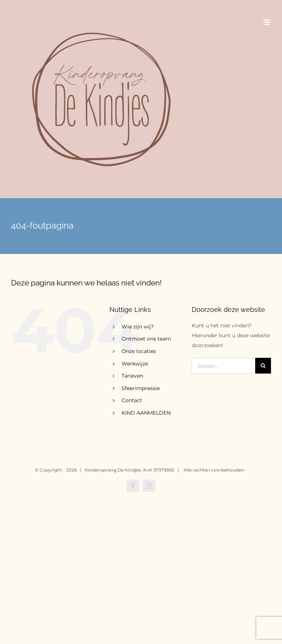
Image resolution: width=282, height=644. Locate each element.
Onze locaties (139, 351)
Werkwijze (135, 364)
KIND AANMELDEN (146, 413)
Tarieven (132, 376)
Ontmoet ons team (146, 339)
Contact (132, 400)
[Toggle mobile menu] (267, 22)
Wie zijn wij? (138, 327)
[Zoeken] (263, 366)
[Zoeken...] (223, 366)
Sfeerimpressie (141, 388)
